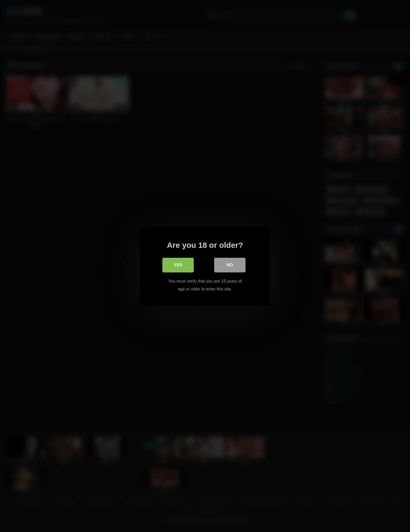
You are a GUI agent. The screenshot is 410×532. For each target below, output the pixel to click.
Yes (178, 265)
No (230, 265)
